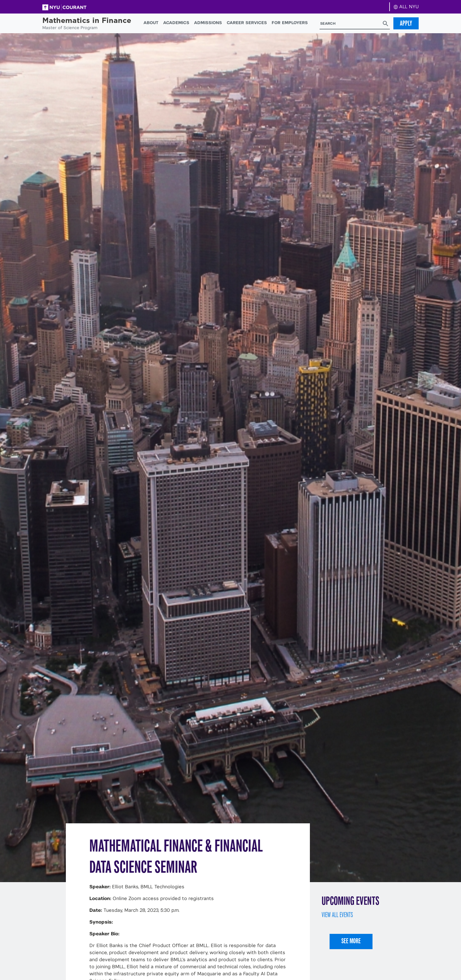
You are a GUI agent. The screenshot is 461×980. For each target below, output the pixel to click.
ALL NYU (406, 7)
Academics (176, 23)
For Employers (290, 23)
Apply (406, 23)
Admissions (208, 23)
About (151, 23)
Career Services (247, 23)
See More (351, 941)
